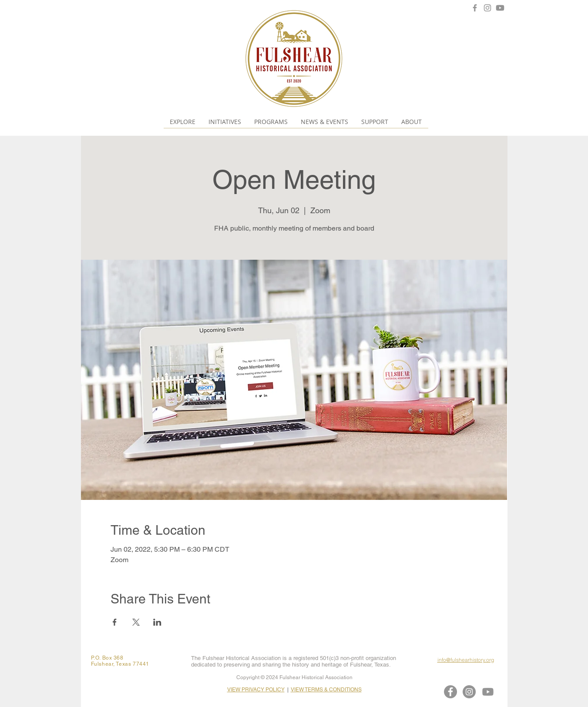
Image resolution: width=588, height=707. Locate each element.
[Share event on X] (136, 622)
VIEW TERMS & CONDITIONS (326, 690)
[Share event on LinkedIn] (157, 622)
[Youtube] (500, 8)
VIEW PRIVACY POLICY (256, 690)
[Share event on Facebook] (115, 622)
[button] (183, 122)
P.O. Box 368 (107, 658)
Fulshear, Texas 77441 (120, 664)
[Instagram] (487, 8)
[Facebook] (475, 8)
